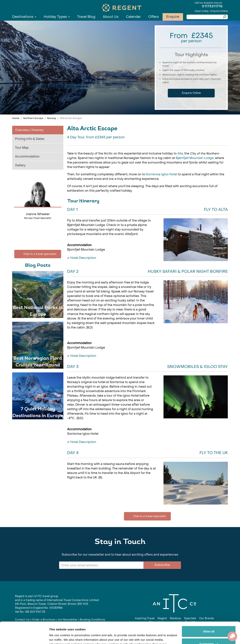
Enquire (173, 17)
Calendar (133, 17)
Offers (154, 17)
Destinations (24, 17)
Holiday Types (57, 17)
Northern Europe (33, 118)
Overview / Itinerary (29, 130)
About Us (111, 17)
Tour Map (22, 148)
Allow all (209, 609)
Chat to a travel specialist (38, 254)
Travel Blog (86, 17)
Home (16, 118)
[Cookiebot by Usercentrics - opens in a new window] (24, 637)
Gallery (20, 165)
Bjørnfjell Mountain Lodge (195, 158)
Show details (58, 637)
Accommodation (27, 156)
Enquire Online (191, 93)
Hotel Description (83, 258)
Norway (52, 118)
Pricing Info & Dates (30, 139)
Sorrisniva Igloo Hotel (162, 174)
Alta (180, 153)
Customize (209, 621)
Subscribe (162, 565)
